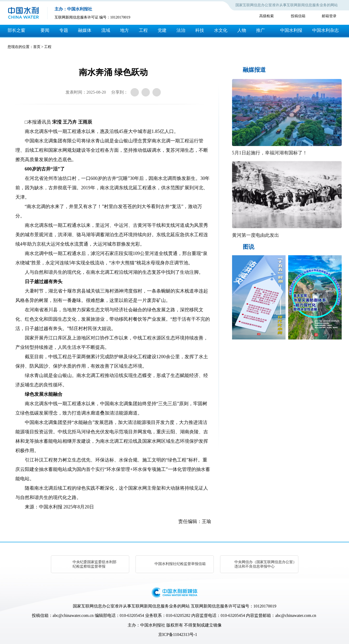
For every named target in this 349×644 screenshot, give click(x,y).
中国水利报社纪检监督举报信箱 (180, 564)
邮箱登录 (329, 16)
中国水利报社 (153, 625)
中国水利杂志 (326, 30)
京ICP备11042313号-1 (178, 634)
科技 (200, 30)
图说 (249, 247)
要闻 (45, 30)
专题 (64, 30)
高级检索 (267, 16)
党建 (162, 30)
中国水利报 (291, 30)
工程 (143, 30)
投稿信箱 (298, 16)
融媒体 (85, 30)
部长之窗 (16, 30)
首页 (37, 47)
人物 (242, 30)
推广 (261, 30)
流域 (106, 30)
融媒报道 (254, 70)
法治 (181, 30)
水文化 (221, 30)
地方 (125, 30)
